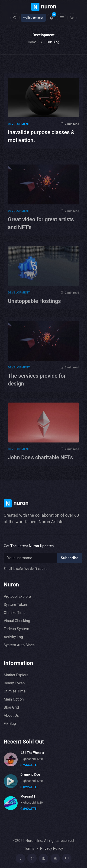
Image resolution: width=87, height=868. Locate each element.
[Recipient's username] (31, 558)
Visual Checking (17, 621)
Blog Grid (11, 707)
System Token (15, 605)
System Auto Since (19, 645)
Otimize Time (15, 613)
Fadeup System (16, 629)
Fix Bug (10, 724)
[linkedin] (55, 858)
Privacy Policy (52, 848)
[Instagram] (44, 858)
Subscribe (70, 558)
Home (32, 42)
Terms (29, 848)
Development (19, 124)
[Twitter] (32, 858)
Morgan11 (28, 796)
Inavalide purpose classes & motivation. (41, 136)
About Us (11, 715)
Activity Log (13, 637)
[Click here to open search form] (15, 18)
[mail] (67, 858)
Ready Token (14, 683)
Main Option (14, 699)
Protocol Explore (17, 596)
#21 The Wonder (32, 753)
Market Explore (16, 675)
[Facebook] (20, 858)
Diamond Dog (30, 774)
